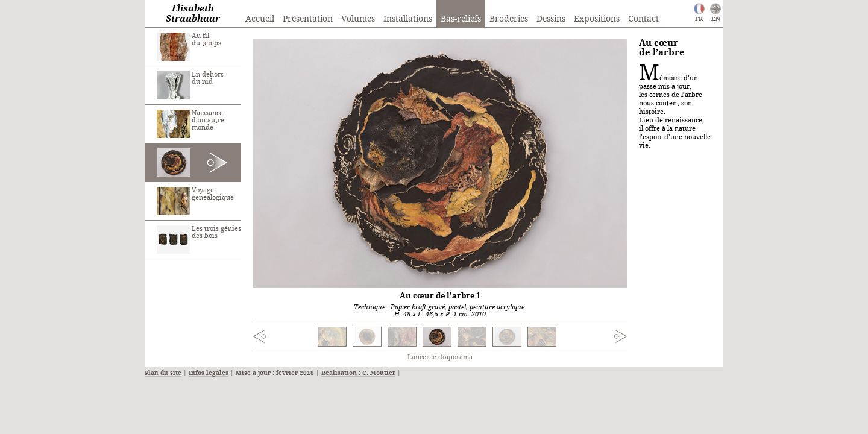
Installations (408, 19)
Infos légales (209, 373)
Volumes (358, 19)
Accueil (260, 19)
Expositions (597, 19)
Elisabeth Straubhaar (193, 14)
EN (716, 19)
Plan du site (163, 373)
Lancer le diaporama (440, 357)
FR (699, 19)
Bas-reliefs (461, 19)
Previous (284, 338)
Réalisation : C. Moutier (358, 373)
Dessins (551, 19)
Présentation (308, 19)
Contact (643, 19)
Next (596, 336)
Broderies (509, 19)
